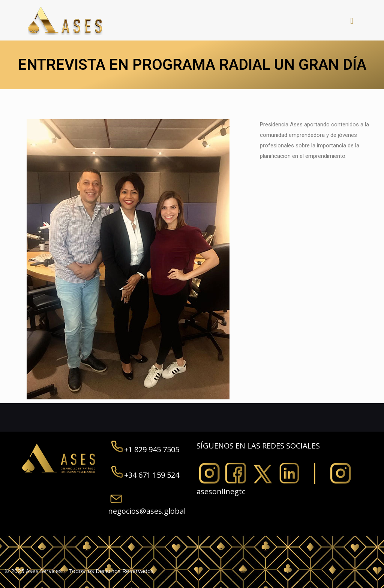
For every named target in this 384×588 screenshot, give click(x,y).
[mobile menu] (352, 20)
